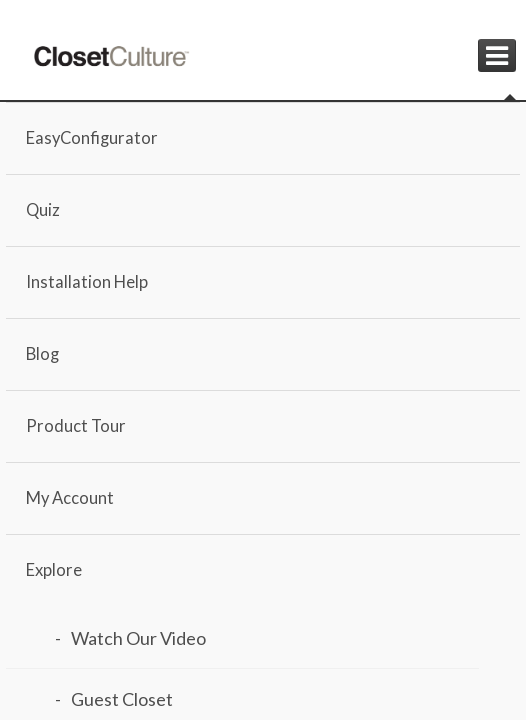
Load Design (153, 578)
